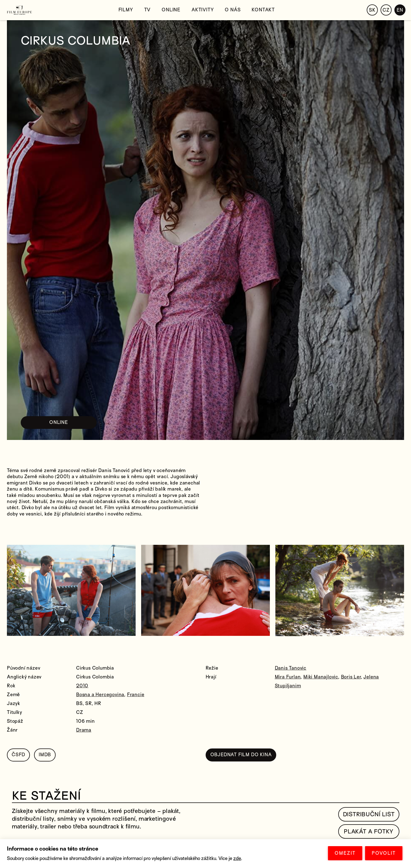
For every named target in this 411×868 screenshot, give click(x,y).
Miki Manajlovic (321, 677)
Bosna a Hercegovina (100, 695)
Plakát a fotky (369, 831)
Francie (136, 695)
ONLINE (59, 422)
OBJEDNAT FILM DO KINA (241, 755)
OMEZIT (345, 853)
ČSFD (18, 755)
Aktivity (203, 10)
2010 (82, 686)
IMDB (45, 755)
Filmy (126, 10)
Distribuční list (369, 814)
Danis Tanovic (291, 668)
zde (237, 858)
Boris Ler (351, 677)
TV (148, 10)
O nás (233, 10)
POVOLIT (384, 853)
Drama (84, 730)
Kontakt (263, 10)
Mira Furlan (288, 677)
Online (171, 10)
